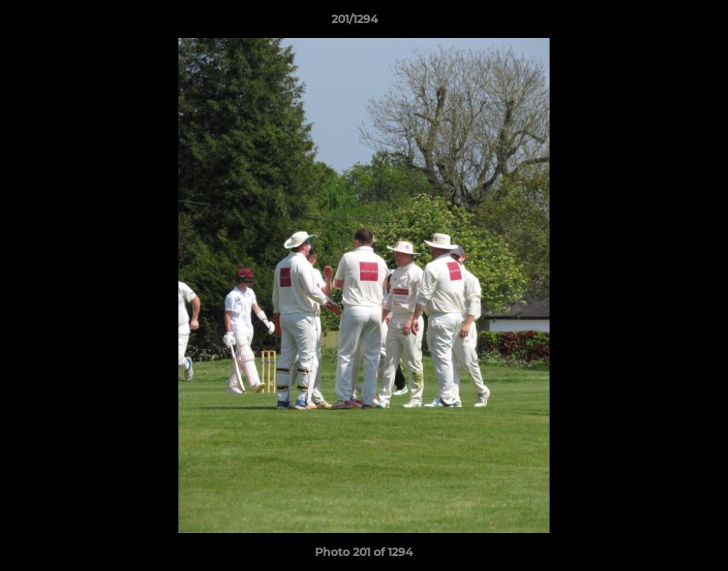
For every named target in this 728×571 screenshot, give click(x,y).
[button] (661, 23)
